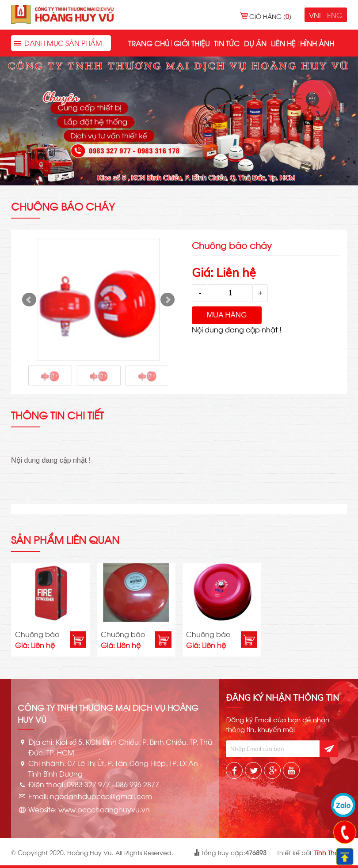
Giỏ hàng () (270, 16)
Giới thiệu (192, 43)
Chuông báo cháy (37, 634)
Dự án (255, 43)
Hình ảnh (317, 43)
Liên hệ (283, 43)
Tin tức (227, 43)
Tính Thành (331, 852)
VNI (315, 15)
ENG (335, 15)
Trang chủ (149, 43)
